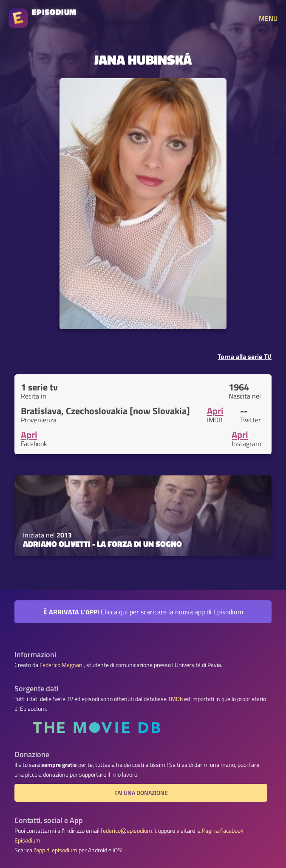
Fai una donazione (141, 793)
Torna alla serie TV (245, 356)
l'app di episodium (55, 850)
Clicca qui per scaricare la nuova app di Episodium (143, 612)
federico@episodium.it (129, 831)
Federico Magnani (62, 665)
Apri (215, 411)
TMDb (175, 699)
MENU (268, 18)
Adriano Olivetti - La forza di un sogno (102, 544)
